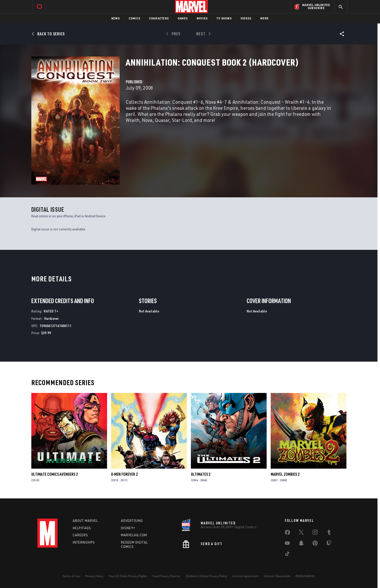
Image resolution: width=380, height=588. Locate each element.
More (264, 18)
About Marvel (85, 521)
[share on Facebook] (287, 533)
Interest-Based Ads (277, 576)
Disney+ (128, 528)
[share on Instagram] (315, 533)
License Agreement (246, 576)
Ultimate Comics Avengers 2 (55, 474)
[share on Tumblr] (329, 533)
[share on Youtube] (287, 544)
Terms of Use (71, 576)
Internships (84, 542)
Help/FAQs (82, 528)
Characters (159, 18)
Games (183, 18)
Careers (80, 535)
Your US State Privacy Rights (128, 576)
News (116, 18)
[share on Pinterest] (315, 544)
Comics (134, 18)
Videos (246, 18)
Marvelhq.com (134, 535)
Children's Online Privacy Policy (206, 576)
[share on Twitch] (329, 544)
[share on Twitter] (301, 533)
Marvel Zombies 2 (285, 474)
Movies (202, 18)
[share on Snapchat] (301, 544)
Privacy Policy (94, 576)
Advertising (132, 521)
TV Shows (224, 18)
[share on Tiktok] (287, 555)
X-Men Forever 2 (124, 474)
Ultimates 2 (201, 474)
